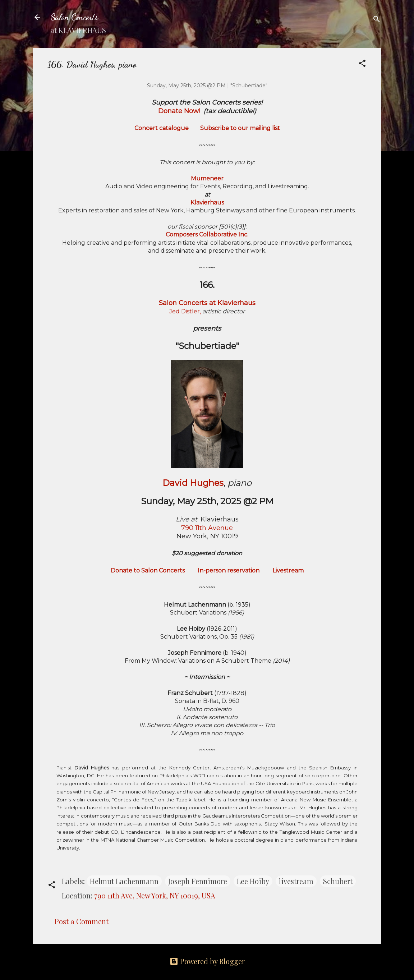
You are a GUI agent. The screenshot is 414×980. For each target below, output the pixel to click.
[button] (362, 64)
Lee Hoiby (253, 881)
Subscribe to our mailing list (240, 128)
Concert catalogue (162, 128)
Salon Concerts (74, 17)
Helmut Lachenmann (124, 881)
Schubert (338, 881)
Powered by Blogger (207, 961)
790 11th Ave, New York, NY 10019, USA (155, 895)
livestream (296, 881)
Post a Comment (82, 921)
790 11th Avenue (207, 528)
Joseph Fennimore (198, 881)
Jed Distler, (185, 311)
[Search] (377, 20)
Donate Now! (179, 111)
